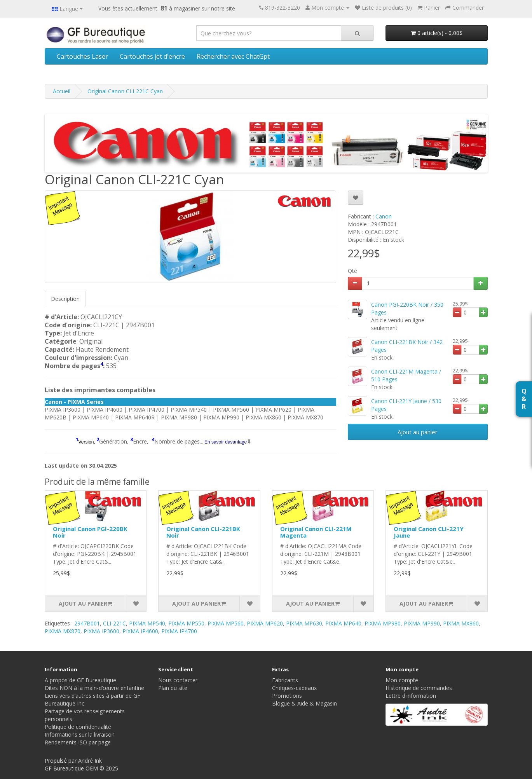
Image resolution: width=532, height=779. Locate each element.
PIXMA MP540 (147, 623)
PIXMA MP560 (226, 623)
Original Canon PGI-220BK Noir (90, 532)
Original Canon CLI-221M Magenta (316, 532)
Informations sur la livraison (80, 734)
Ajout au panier (418, 432)
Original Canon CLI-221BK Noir (203, 532)
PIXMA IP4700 (179, 631)
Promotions (287, 696)
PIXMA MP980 (383, 623)
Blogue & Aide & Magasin (304, 703)
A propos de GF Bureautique (80, 680)
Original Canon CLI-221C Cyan (125, 91)
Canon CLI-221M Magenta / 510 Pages (406, 375)
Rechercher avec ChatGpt (233, 56)
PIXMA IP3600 (101, 631)
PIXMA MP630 (304, 623)
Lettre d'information (411, 696)
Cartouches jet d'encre (152, 56)
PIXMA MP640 (343, 623)
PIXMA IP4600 (140, 631)
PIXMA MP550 (186, 623)
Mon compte (402, 680)
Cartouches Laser (82, 56)
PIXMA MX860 (461, 623)
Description (65, 299)
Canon (384, 216)
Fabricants (285, 680)
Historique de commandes (419, 688)
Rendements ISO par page (78, 742)
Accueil (62, 91)
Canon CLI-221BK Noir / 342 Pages (407, 346)
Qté (352, 271)
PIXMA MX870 (63, 631)
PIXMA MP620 (265, 623)
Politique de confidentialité (78, 727)
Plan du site (173, 688)
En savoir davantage (225, 442)
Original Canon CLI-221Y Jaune (429, 532)
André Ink (90, 761)
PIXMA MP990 (422, 623)
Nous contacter (178, 680)
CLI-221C (114, 623)
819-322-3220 (283, 8)
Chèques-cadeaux (294, 688)
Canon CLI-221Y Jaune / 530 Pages (406, 405)
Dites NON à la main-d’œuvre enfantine (94, 688)
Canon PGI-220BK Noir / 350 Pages (407, 308)
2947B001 (87, 623)
